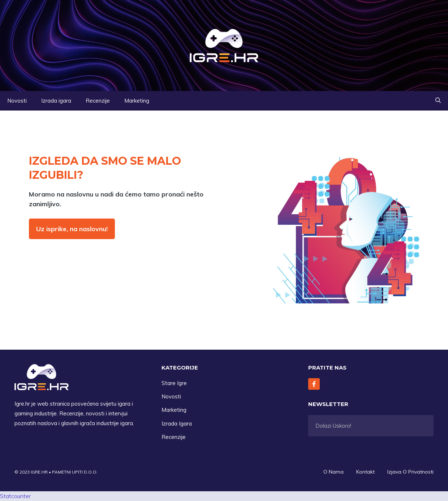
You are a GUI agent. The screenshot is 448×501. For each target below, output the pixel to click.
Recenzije (98, 101)
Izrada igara (56, 101)
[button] (438, 101)
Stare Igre (174, 383)
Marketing (137, 101)
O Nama (333, 472)
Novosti (17, 101)
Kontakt (365, 472)
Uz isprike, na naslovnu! (72, 229)
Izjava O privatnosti (410, 472)
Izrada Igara (177, 424)
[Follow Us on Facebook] (314, 384)
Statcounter (15, 496)
